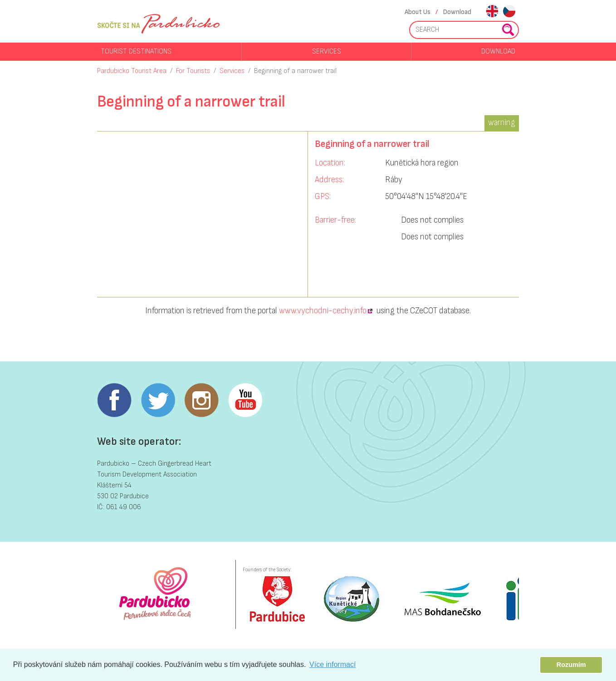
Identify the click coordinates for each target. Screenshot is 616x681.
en (492, 12)
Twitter (158, 400)
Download (457, 12)
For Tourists (193, 71)
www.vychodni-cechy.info (323, 311)
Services (327, 51)
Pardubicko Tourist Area (132, 71)
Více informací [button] (332, 664)
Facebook (114, 400)
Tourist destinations (136, 51)
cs (509, 12)
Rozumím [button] (571, 665)
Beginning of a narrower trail (295, 71)
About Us (418, 12)
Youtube (245, 400)
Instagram (201, 400)
